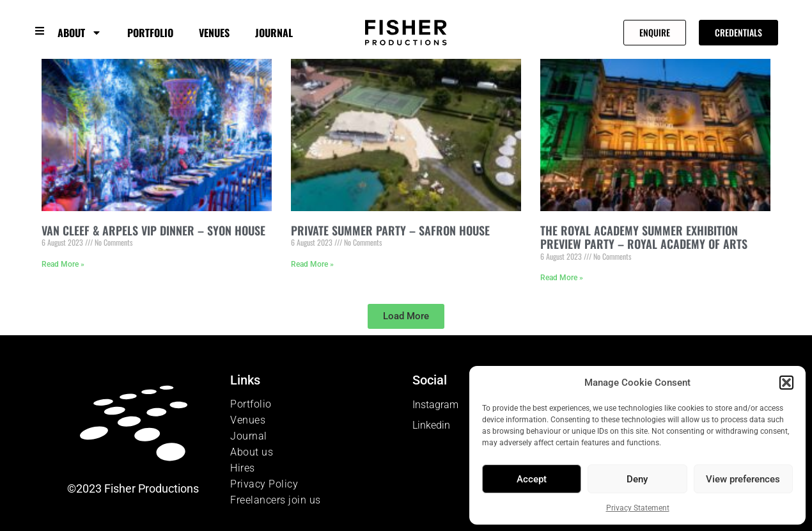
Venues (214, 33)
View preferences (743, 479)
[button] (786, 383)
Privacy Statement (638, 508)
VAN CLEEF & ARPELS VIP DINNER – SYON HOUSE (153, 230)
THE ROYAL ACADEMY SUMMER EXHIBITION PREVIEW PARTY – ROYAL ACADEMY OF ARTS (644, 237)
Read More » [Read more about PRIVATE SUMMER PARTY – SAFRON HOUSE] (312, 264)
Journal (274, 33)
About (80, 33)
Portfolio (150, 33)
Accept (532, 479)
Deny (637, 479)
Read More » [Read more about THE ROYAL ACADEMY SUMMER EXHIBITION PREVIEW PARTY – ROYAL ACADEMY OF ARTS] (562, 278)
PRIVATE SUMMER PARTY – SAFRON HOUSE (390, 230)
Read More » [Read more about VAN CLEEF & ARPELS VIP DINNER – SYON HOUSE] (63, 264)
